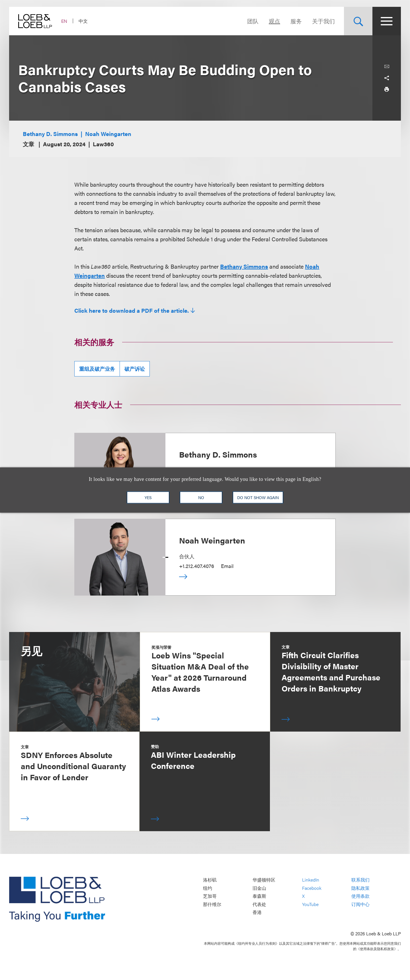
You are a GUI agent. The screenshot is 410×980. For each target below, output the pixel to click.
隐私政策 (360, 888)
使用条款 (360, 896)
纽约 (208, 888)
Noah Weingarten (108, 134)
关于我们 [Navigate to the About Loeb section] (323, 21)
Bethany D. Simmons (50, 134)
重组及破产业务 (97, 369)
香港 (257, 912)
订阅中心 (360, 904)
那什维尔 (212, 904)
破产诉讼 (135, 369)
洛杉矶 (210, 880)
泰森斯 (259, 896)
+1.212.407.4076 (197, 566)
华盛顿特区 (264, 880)
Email (227, 566)
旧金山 (259, 888)
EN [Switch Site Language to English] (64, 21)
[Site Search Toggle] (358, 21)
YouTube (310, 904)
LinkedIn (311, 880)
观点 (274, 21)
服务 (296, 21)
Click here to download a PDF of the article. (132, 310)
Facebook (312, 888)
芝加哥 (210, 896)
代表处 (259, 904)
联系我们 (360, 880)
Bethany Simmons (244, 266)
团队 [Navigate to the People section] (253, 21)
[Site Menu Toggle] (387, 21)
